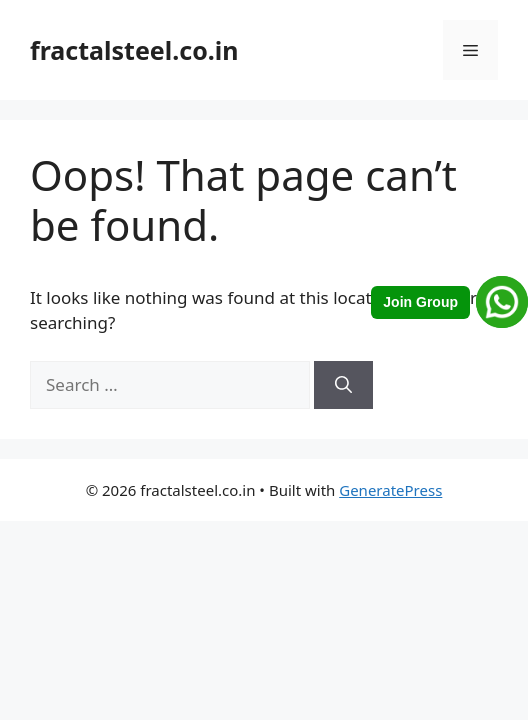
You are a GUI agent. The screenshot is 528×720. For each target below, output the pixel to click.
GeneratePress (390, 490)
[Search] (343, 385)
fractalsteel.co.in (134, 50)
